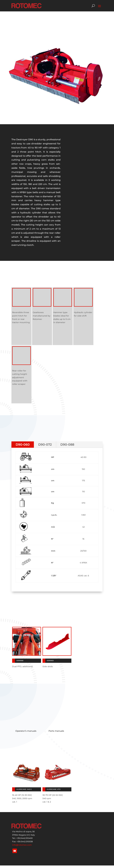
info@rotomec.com (22, 845)
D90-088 (67, 445)
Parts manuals (56, 731)
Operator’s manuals (26, 731)
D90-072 (45, 445)
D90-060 (23, 445)
